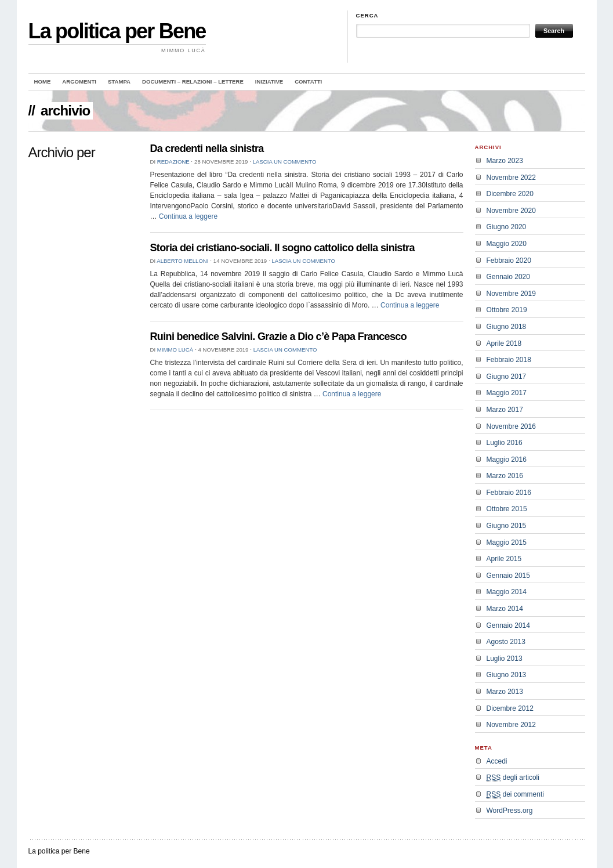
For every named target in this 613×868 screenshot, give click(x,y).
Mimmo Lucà (175, 350)
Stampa (119, 82)
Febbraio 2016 (509, 493)
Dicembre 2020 (510, 194)
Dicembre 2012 (510, 708)
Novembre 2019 (511, 294)
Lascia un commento (285, 162)
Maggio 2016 (507, 460)
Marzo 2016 (505, 476)
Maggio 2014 (507, 592)
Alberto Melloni (182, 261)
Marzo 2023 (505, 161)
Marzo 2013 (505, 692)
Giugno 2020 (507, 227)
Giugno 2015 (507, 526)
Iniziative (269, 82)
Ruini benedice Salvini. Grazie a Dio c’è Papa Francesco (279, 337)
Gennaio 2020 (508, 277)
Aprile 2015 (504, 559)
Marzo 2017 (505, 410)
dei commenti (515, 795)
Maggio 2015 (507, 542)
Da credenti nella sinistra (207, 149)
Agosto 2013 (506, 642)
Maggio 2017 (507, 393)
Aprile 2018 (504, 343)
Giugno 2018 (507, 327)
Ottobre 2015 (507, 509)
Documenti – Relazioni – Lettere (193, 82)
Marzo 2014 (505, 609)
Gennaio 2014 (508, 625)
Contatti (308, 82)
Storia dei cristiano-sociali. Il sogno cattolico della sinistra (282, 248)
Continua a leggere (188, 216)
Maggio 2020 (507, 244)
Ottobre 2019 (507, 310)
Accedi (497, 761)
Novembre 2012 (511, 725)
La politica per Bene (117, 31)
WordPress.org (510, 811)
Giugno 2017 (507, 377)
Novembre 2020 (511, 211)
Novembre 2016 (511, 426)
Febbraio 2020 (509, 261)
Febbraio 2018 (509, 360)
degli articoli (513, 778)
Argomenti (79, 82)
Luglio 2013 (505, 659)
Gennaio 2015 (508, 576)
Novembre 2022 (511, 178)
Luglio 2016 (505, 443)
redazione (173, 162)
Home (43, 82)
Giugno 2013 (507, 675)
